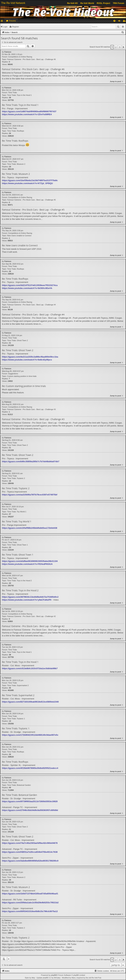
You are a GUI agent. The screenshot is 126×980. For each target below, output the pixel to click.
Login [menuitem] (120, 21)
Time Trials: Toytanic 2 (16, 478)
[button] (123, 47)
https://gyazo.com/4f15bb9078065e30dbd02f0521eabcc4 (30, 768)
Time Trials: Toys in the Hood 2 (19, 581)
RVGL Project (103, 3)
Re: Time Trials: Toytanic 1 (16, 728)
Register (16, 27)
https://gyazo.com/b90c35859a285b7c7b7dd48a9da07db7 (31, 461)
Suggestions (13, 374)
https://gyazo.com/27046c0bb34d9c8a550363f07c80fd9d (30, 810)
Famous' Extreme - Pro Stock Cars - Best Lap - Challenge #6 (31, 59)
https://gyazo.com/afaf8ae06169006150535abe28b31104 (30, 561)
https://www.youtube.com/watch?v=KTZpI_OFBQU (27, 183)
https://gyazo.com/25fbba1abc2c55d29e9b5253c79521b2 (30, 903)
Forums (12, 21)
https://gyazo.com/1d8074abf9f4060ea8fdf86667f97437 (29, 111)
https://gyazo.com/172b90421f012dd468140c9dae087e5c (30, 735)
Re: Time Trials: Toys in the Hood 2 (20, 590)
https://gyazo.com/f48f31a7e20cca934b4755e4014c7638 (30, 852)
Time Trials (12, 93)
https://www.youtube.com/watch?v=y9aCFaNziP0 (27, 600)
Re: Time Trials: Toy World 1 (17, 522)
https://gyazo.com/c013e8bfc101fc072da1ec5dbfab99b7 (30, 668)
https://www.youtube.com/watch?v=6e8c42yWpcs (27, 360)
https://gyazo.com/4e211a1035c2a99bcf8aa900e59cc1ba (30, 357)
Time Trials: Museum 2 (16, 164)
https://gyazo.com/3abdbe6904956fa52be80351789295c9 (30, 861)
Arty (33, 978)
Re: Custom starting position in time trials (24, 386)
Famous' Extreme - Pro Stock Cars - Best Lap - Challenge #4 (31, 305)
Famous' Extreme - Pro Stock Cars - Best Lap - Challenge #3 (31, 409)
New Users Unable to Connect (19, 236)
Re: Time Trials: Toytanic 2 (16, 488)
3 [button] (120, 47)
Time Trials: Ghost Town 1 (18, 545)
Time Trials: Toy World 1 (17, 512)
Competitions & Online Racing (20, 57)
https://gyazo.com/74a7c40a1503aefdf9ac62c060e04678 (30, 843)
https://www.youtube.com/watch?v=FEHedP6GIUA (27, 564)
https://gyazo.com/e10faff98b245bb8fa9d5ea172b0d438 (30, 528)
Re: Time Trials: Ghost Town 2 (18, 350)
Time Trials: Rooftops (16, 131)
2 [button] (116, 47)
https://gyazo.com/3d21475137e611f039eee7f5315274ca (30, 285)
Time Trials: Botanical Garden (19, 785)
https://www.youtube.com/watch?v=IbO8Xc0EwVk (27, 288)
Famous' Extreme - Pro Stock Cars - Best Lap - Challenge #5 (31, 200)
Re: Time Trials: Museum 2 (16, 174)
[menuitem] (114, 21)
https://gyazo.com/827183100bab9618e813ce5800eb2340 (30, 702)
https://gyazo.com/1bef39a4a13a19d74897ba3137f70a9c (30, 180)
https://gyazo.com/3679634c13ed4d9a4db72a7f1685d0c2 (30, 597)
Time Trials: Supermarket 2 (18, 685)
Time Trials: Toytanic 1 (16, 719)
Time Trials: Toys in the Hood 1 (19, 95)
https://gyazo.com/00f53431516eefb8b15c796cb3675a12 (30, 911)
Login (5, 27)
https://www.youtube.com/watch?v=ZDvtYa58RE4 (27, 114)
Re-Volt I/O (72, 3)
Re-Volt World (87, 3)
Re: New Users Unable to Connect (20, 245)
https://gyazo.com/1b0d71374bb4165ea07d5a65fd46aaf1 (30, 894)
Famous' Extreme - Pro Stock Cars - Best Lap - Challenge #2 (31, 616)
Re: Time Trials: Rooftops (15, 141)
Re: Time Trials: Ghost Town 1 (18, 555)
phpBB (54, 975)
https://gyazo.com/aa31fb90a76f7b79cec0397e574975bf (30, 495)
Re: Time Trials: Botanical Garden (20, 795)
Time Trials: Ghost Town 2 (18, 340)
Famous (8, 52)
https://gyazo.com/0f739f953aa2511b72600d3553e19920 (30, 801)
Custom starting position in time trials (22, 376)
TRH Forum (119, 3)
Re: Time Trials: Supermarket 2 (18, 695)
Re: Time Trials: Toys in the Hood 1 (20, 105)
